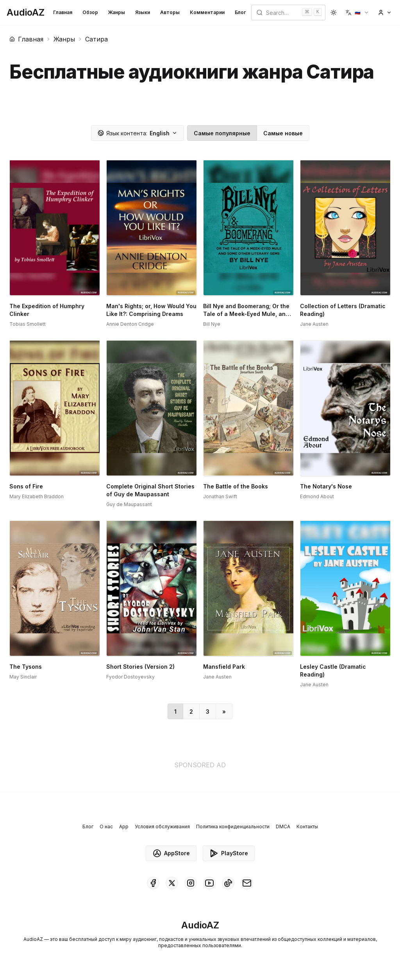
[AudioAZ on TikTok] (228, 883)
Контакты (307, 827)
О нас (106, 827)
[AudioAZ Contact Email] (247, 883)
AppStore (171, 853)
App (124, 827)
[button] (357, 13)
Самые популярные (222, 133)
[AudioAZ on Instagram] (191, 883)
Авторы (170, 12)
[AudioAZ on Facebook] (153, 883)
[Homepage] (26, 13)
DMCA (283, 827)
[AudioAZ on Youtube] (209, 883)
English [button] (137, 133)
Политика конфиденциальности (233, 827)
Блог (240, 12)
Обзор (90, 12)
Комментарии (207, 12)
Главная (63, 12)
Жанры (117, 12)
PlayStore (229, 853)
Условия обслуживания (162, 827)
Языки (143, 12)
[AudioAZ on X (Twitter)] (172, 883)
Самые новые (283, 133)
